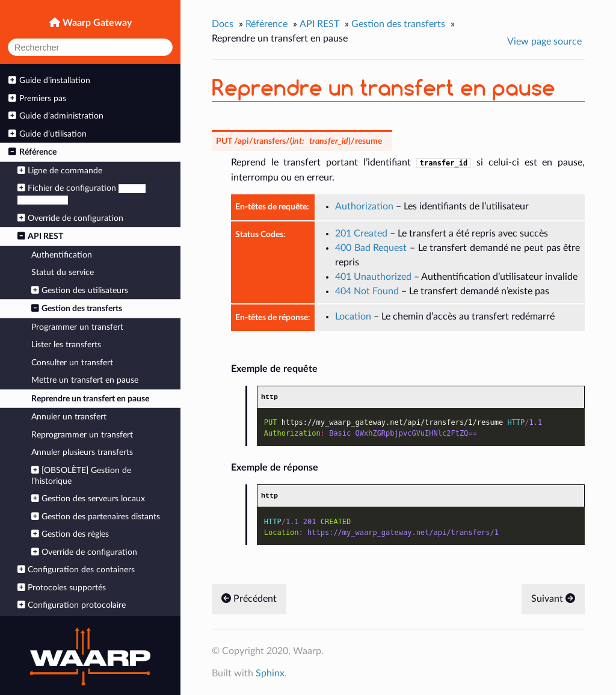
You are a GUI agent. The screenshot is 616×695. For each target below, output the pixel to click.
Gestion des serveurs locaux (88, 499)
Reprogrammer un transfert (82, 435)
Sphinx (270, 673)
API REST (40, 236)
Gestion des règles (70, 534)
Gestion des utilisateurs (80, 290)
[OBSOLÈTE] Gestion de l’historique (81, 476)
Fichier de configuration (82, 194)
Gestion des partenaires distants (96, 517)
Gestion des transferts (77, 308)
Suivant (553, 599)
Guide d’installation (49, 80)
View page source (544, 42)
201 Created (361, 233)
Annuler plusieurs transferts (82, 452)
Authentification (62, 255)
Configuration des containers (76, 570)
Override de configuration (70, 218)
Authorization (364, 206)
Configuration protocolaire (72, 605)
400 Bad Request (371, 248)
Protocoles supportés (62, 588)
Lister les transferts (66, 344)
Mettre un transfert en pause (85, 380)
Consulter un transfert (72, 363)
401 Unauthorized (373, 277)
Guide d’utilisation (47, 134)
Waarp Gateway (96, 23)
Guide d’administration (56, 116)
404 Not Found (367, 291)
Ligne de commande (60, 171)
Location (353, 317)
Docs (223, 24)
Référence (32, 152)
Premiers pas (37, 98)
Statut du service (63, 272)
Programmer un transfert (77, 327)
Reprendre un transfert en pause (90, 399)
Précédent (249, 599)
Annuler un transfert (69, 417)
